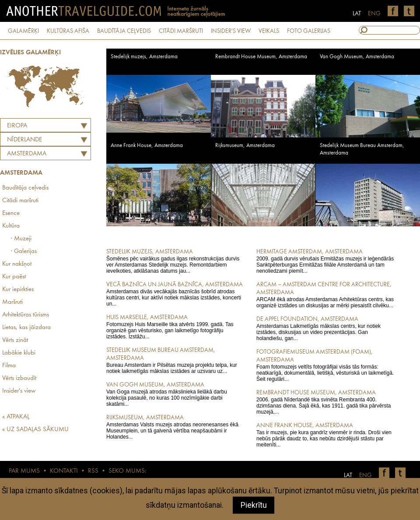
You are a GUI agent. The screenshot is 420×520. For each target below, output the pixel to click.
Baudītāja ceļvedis (25, 188)
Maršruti (12, 302)
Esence (11, 213)
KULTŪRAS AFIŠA (68, 31)
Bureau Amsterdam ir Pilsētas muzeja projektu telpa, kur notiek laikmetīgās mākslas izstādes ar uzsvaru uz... (175, 360)
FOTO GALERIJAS (309, 31)
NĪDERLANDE (24, 140)
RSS (93, 471)
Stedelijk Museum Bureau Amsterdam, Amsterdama (362, 149)
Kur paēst (14, 277)
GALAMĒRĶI (23, 31)
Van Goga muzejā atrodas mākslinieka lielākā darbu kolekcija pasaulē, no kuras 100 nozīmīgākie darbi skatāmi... (175, 394)
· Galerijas (24, 251)
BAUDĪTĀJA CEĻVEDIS (124, 31)
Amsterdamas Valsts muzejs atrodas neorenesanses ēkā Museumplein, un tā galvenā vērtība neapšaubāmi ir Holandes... (175, 427)
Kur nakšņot (17, 264)
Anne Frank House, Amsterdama (147, 146)
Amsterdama (27, 154)
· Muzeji (21, 239)
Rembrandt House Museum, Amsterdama (261, 57)
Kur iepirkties (18, 290)
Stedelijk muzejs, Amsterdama (144, 57)
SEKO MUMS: (127, 471)
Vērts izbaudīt (19, 378)
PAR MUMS (24, 471)
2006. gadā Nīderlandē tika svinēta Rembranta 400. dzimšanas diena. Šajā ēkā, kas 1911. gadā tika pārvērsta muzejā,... (325, 402)
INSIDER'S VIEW (231, 31)
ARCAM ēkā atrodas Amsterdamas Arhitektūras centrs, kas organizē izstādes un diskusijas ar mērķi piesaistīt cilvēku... (325, 295)
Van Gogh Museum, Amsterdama (357, 57)
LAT (357, 14)
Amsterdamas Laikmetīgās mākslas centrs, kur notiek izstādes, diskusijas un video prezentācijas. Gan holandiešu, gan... (325, 328)
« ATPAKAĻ (16, 417)
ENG (374, 14)
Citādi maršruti (20, 201)
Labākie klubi (19, 353)
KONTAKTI (64, 471)
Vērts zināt (15, 340)
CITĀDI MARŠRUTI (181, 31)
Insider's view (19, 391)
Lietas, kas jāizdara (26, 328)
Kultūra (11, 226)
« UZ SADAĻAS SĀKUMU (35, 430)
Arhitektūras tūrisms (26, 315)
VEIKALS (269, 31)
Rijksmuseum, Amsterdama (245, 146)
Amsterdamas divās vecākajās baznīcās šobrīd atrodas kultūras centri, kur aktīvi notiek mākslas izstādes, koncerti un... (175, 294)
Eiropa (17, 126)
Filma (9, 366)
